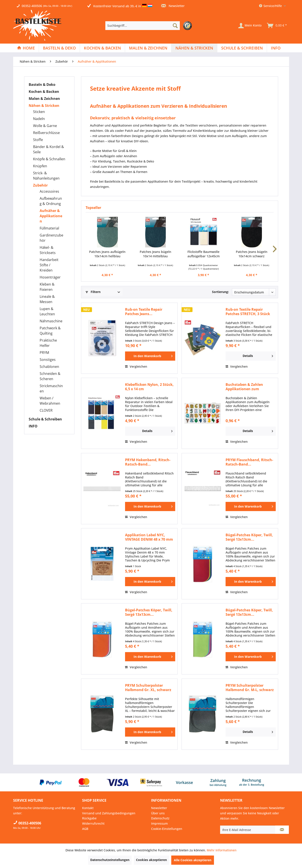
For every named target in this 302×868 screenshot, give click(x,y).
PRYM (44, 353)
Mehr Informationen (222, 850)
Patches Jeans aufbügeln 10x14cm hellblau (107, 254)
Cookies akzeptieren (151, 860)
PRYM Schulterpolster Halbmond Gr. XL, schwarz (148, 688)
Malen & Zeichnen (44, 99)
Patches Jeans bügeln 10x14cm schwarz (252, 254)
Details (258, 355)
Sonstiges (48, 360)
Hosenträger (50, 277)
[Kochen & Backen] (102, 48)
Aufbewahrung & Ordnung (51, 201)
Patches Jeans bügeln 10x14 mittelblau (155, 254)
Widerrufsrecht (93, 823)
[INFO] (276, 48)
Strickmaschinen (51, 388)
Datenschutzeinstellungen (110, 860)
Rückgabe (89, 818)
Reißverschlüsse (46, 133)
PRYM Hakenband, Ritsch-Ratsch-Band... (148, 462)
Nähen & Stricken (44, 106)
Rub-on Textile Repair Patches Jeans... (144, 312)
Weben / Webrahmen (50, 401)
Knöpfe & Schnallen (49, 159)
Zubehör (40, 185)
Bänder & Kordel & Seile (49, 149)
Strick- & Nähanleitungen (46, 176)
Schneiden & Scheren (50, 376)
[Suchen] (175, 26)
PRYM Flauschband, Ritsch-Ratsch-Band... (249, 462)
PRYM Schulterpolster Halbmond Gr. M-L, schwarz (250, 688)
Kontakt (88, 808)
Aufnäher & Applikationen (51, 216)
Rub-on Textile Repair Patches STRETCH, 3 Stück (248, 312)
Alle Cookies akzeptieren (193, 860)
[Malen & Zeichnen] (148, 48)
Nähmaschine (51, 321)
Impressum (159, 823)
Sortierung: (220, 292)
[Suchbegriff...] (143, 26)
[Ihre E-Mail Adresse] (248, 830)
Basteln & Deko (42, 85)
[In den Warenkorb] (150, 356)
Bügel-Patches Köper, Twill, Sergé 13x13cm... (249, 537)
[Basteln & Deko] (59, 48)
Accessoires (49, 191)
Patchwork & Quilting (50, 331)
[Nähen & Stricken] (194, 48)
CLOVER (46, 410)
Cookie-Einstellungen (167, 829)
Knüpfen (40, 166)
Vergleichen (136, 366)
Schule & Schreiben (45, 419)
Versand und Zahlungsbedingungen (109, 813)
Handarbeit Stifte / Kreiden (49, 265)
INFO (33, 426)
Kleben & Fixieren (47, 287)
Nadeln (39, 119)
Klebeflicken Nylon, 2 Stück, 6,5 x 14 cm (149, 387)
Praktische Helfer (48, 343)
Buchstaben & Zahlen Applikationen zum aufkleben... (244, 387)
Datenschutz (160, 818)
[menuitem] (150, 26)
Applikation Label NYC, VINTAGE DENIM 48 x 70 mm (149, 537)
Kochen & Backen (44, 92)
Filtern (93, 292)
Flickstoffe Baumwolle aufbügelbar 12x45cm (204, 254)
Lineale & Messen (47, 299)
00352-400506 (32, 6)
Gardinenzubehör (51, 238)
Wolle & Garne (45, 126)
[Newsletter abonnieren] (282, 830)
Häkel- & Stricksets (48, 250)
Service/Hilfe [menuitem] (271, 6)
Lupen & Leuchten (47, 311)
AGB (85, 829)
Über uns (158, 813)
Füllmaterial (49, 228)
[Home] (26, 48)
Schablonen (49, 367)
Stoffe (38, 140)
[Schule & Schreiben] (242, 48)
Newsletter (173, 6)
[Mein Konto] (250, 26)
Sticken (39, 112)
